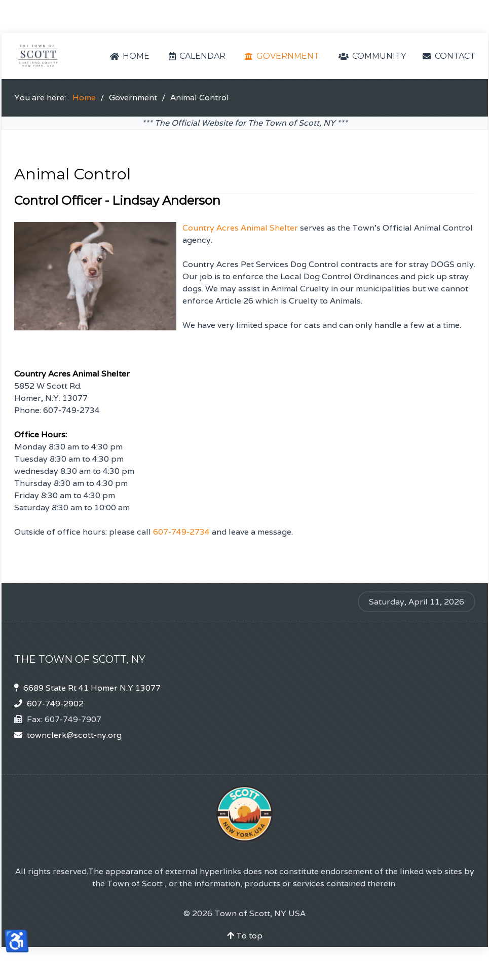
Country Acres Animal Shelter (240, 228)
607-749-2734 (181, 532)
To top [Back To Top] (245, 936)
